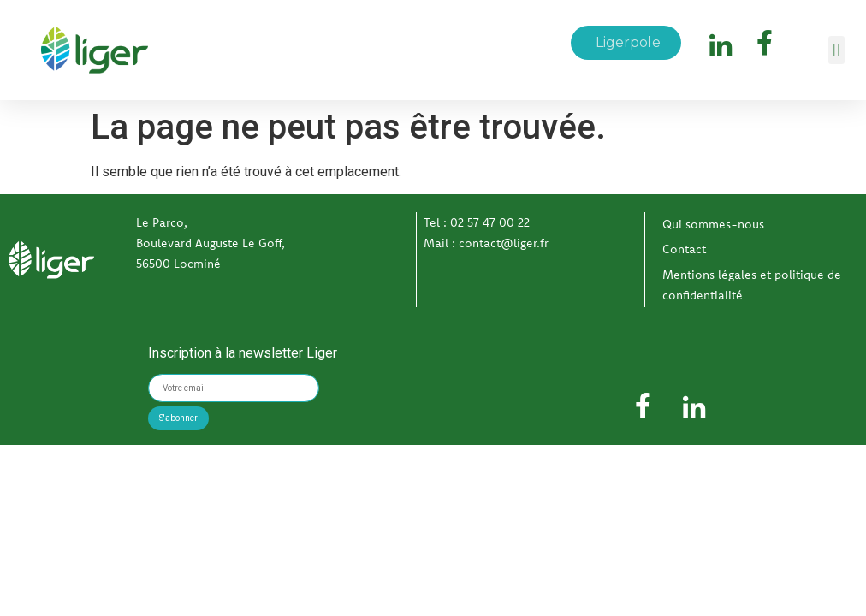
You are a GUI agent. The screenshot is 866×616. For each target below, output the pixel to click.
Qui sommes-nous (713, 224)
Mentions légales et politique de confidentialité (752, 285)
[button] (836, 50)
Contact (684, 249)
